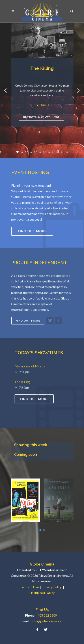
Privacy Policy (52, 587)
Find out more (28, 321)
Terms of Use (29, 587)
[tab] (31, 446)
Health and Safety (42, 593)
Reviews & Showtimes (41, 117)
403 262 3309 (47, 615)
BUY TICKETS (42, 105)
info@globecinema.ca (47, 621)
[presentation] (31, 446)
